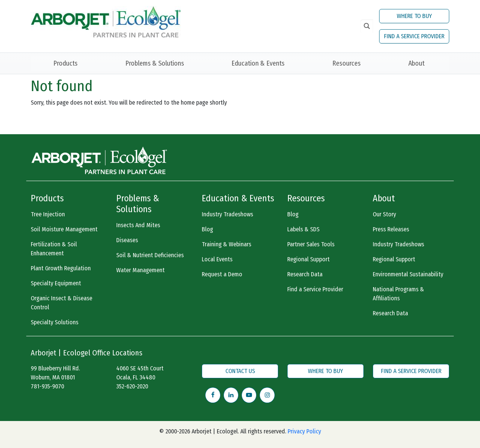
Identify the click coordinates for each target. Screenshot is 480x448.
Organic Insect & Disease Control (61, 303)
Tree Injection (48, 214)
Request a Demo (222, 274)
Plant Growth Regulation (61, 268)
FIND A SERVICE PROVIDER (414, 36)
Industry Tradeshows (227, 214)
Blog (207, 229)
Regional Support (308, 259)
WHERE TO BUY (414, 16)
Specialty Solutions (55, 322)
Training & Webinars (226, 244)
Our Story (384, 214)
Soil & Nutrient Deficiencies (150, 255)
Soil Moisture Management (64, 229)
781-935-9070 (47, 386)
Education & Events (258, 63)
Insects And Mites (138, 225)
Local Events (217, 259)
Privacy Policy (304, 431)
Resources (346, 63)
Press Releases (391, 229)
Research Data (305, 274)
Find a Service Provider (315, 289)
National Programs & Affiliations (398, 294)
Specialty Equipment (56, 283)
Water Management (140, 270)
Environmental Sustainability (408, 274)
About (416, 63)
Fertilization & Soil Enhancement (54, 249)
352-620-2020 (132, 386)
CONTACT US (240, 371)
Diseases (127, 240)
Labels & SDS (303, 229)
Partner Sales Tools (311, 244)
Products (65, 63)
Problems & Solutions (155, 63)
